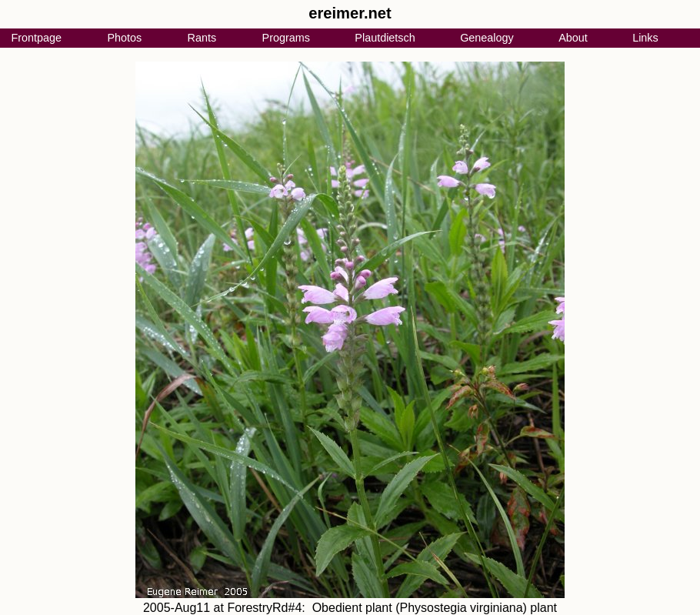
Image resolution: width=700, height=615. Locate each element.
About (573, 38)
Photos (124, 38)
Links (645, 38)
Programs (286, 38)
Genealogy (487, 38)
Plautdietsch (385, 38)
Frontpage (36, 38)
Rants (202, 38)
